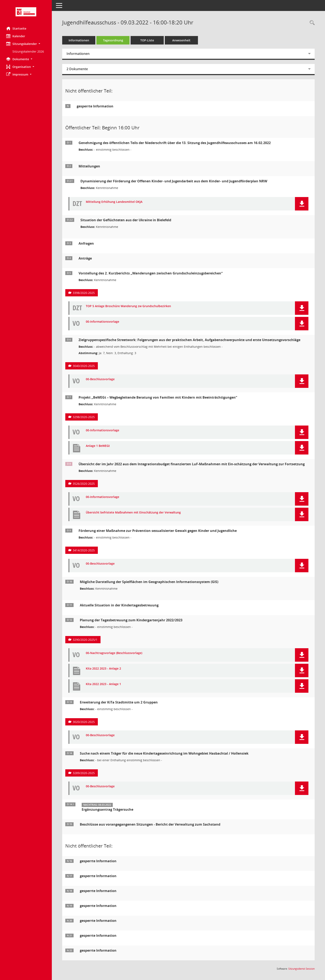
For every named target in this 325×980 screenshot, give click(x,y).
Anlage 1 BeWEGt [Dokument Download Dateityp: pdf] (98, 446)
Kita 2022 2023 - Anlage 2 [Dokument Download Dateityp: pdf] (103, 669)
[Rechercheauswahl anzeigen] (311, 23)
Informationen (79, 40)
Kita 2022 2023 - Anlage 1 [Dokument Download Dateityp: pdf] (103, 684)
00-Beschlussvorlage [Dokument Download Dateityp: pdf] (100, 379)
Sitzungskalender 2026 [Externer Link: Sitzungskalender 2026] (28, 51)
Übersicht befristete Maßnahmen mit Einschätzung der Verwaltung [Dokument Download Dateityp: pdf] (133, 513)
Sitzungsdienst (301, 969)
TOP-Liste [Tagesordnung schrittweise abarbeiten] (147, 40)
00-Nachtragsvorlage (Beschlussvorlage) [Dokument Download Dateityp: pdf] (114, 653)
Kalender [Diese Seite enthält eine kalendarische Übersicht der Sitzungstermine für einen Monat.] (16, 36)
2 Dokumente (77, 69)
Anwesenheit (181, 40)
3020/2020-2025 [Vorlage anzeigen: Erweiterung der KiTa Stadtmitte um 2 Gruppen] (84, 722)
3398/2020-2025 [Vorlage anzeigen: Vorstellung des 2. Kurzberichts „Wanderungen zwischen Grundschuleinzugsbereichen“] (84, 293)
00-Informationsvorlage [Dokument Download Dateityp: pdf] (102, 322)
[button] (26, 44)
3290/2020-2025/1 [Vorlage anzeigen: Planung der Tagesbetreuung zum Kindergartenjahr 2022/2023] (85, 640)
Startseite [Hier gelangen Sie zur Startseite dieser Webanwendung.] (16, 28)
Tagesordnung (113, 40)
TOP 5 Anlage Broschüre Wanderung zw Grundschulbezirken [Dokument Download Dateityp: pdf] (128, 306)
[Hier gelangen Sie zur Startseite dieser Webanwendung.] (26, 12)
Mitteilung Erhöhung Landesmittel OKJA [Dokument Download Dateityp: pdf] (114, 202)
